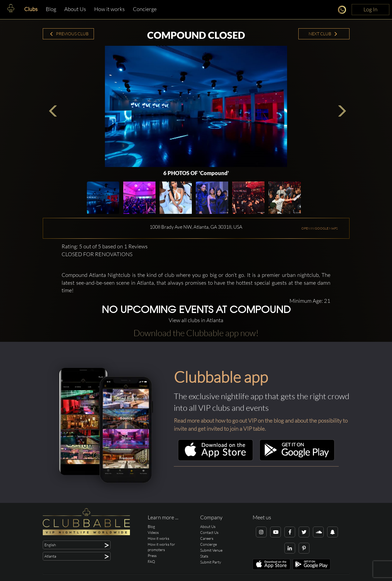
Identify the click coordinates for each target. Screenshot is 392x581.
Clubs (31, 9)
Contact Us (209, 532)
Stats (204, 556)
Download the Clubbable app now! (196, 333)
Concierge (145, 9)
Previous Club (69, 34)
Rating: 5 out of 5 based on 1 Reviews (105, 246)
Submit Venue (211, 550)
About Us (75, 9)
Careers (207, 538)
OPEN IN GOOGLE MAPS (319, 228)
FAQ (151, 561)
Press (152, 556)
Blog (51, 9)
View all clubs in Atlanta (196, 320)
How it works (110, 9)
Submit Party (211, 562)
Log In (370, 9)
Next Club (323, 34)
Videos (153, 532)
